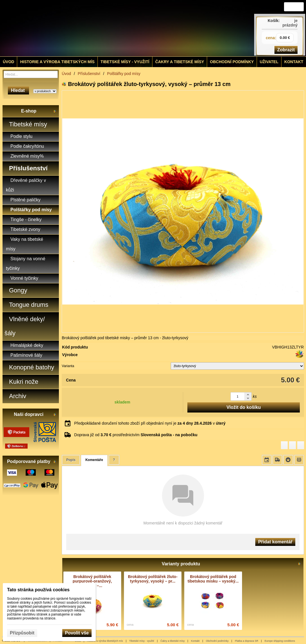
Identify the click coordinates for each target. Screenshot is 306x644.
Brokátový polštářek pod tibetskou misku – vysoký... (213, 579)
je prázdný (290, 23)
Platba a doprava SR (247, 641)
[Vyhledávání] (31, 74)
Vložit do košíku (244, 407)
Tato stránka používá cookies (38, 590)
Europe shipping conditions (280, 641)
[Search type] (45, 91)
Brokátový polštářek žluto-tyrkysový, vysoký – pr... (153, 579)
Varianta (68, 366)
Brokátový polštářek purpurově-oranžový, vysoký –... (92, 581)
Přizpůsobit (22, 633)
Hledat (18, 90)
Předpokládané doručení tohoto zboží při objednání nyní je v (150, 423)
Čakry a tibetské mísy (172, 641)
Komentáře (94, 460)
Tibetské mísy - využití (142, 641)
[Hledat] (54, 74)
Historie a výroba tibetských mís (105, 641)
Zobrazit (286, 50)
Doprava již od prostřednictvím (136, 435)
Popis (71, 460)
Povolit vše (77, 633)
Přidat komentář (275, 542)
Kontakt (195, 641)
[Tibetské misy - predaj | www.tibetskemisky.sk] (115, 28)
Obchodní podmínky (217, 641)
